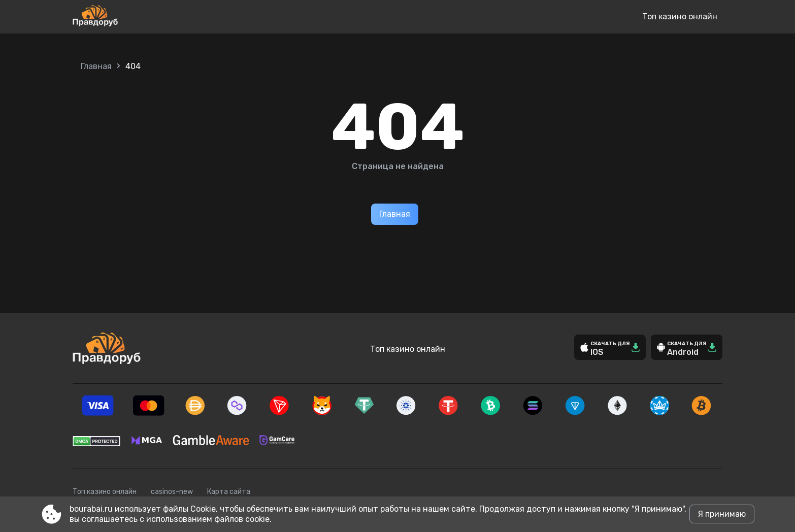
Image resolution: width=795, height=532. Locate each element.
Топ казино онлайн (680, 16)
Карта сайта (229, 492)
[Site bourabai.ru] (129, 17)
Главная (96, 66)
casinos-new (172, 492)
